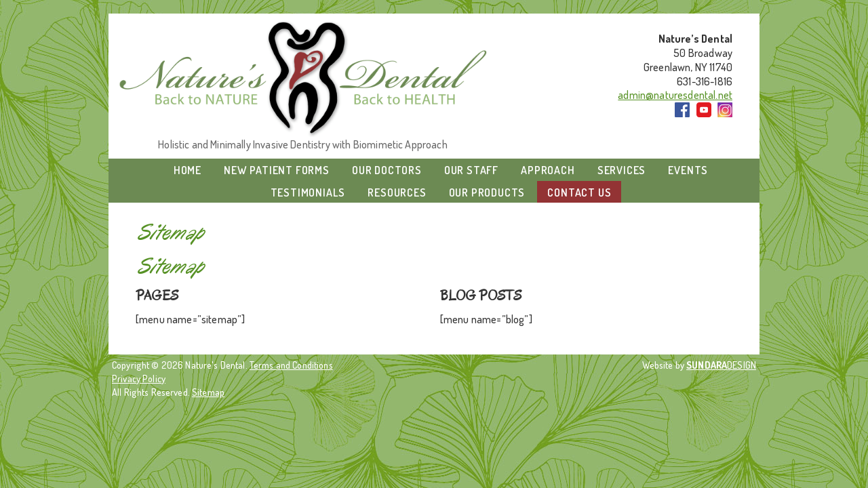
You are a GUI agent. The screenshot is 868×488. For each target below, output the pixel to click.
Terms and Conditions (291, 365)
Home (188, 170)
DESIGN (721, 365)
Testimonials (308, 192)
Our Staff (471, 170)
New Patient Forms (277, 170)
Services (622, 170)
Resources (397, 192)
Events (688, 170)
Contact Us (579, 192)
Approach (548, 170)
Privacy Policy (139, 378)
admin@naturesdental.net (675, 95)
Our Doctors (387, 170)
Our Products (487, 192)
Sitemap (208, 392)
